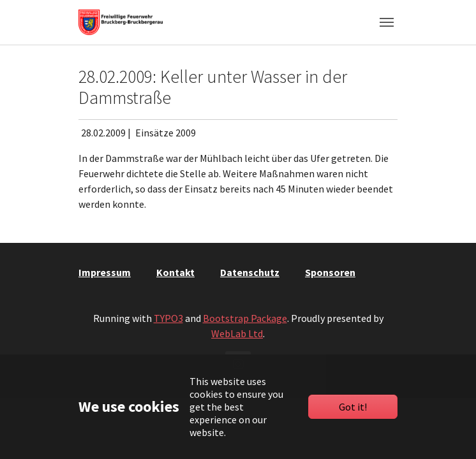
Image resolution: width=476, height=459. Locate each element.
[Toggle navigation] (387, 22)
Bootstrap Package (245, 318)
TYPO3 (168, 318)
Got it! (353, 407)
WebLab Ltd (237, 333)
